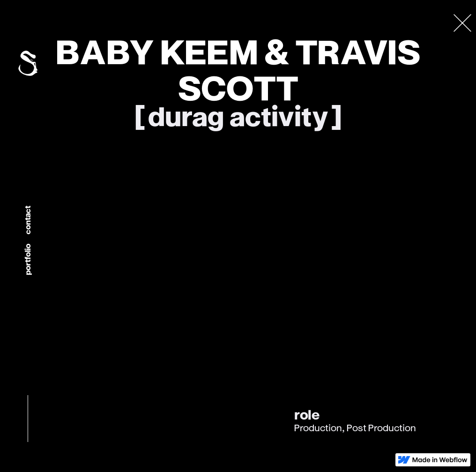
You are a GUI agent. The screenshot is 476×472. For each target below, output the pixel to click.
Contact (27, 221)
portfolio (27, 260)
